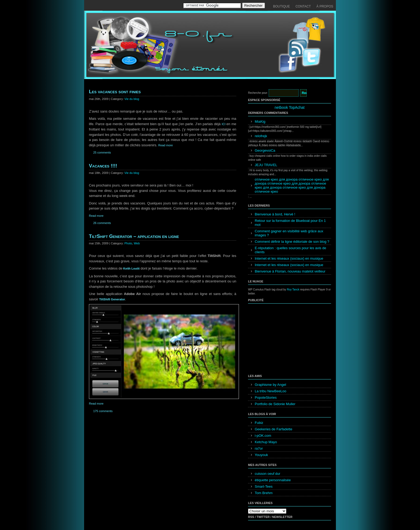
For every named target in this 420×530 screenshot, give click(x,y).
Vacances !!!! (103, 166)
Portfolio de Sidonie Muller (275, 404)
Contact (303, 6)
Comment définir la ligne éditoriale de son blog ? (292, 242)
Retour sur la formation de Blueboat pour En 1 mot (290, 223)
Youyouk (261, 455)
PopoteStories (266, 397)
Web (137, 243)
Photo (128, 243)
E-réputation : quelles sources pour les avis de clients (290, 250)
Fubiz (259, 423)
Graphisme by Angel (270, 385)
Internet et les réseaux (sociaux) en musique (289, 258)
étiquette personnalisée (273, 480)
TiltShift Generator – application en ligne (134, 236)
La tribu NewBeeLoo (271, 391)
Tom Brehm (264, 493)
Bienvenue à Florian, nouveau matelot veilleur (290, 271)
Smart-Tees (264, 486)
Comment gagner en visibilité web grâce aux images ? (289, 233)
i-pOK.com (263, 436)
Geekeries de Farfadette (273, 429)
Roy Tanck (293, 290)
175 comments (103, 411)
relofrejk (261, 136)
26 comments (102, 223)
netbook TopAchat (290, 107)
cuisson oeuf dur (267, 474)
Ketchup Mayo (266, 442)
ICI (224, 124)
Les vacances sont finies (115, 92)
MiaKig (260, 122)
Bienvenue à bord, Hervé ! (275, 214)
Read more (166, 145)
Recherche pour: (258, 93)
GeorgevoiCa (265, 150)
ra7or (259, 448)
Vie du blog (132, 99)
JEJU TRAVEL (266, 165)
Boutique (282, 6)
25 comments (102, 152)
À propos (325, 6)
